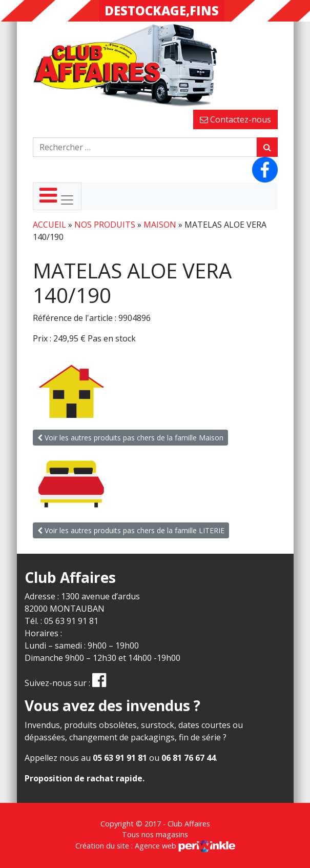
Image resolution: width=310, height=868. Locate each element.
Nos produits (105, 225)
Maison (160, 225)
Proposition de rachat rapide (84, 778)
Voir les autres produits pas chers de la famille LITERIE (131, 530)
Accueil (49, 225)
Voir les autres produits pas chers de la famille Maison (130, 438)
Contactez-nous (235, 119)
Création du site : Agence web (155, 846)
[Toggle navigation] (57, 196)
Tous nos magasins (155, 834)
